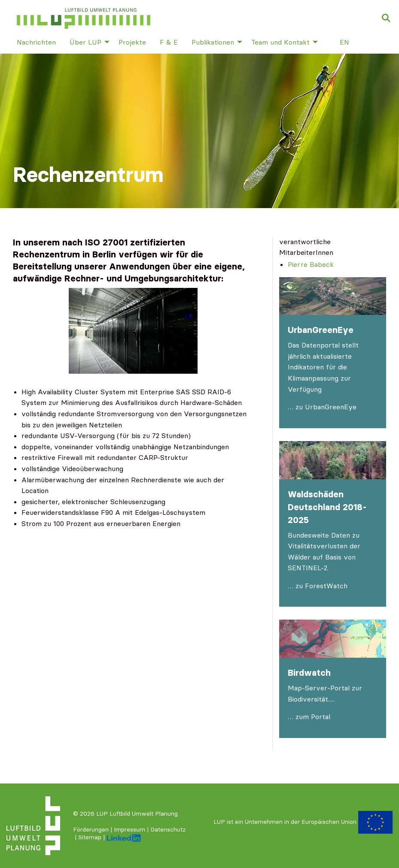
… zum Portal (309, 717)
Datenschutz (168, 829)
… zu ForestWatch (318, 586)
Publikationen (213, 42)
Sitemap (90, 837)
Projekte (132, 42)
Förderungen (91, 829)
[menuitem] (36, 42)
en (344, 42)
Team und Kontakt (280, 42)
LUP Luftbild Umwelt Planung (137, 814)
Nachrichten (36, 42)
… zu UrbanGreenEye (322, 407)
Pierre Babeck (311, 264)
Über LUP (85, 42)
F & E (169, 42)
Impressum (129, 829)
